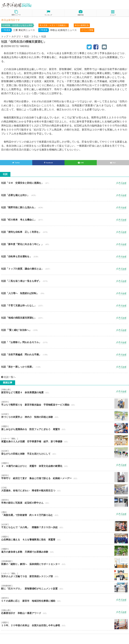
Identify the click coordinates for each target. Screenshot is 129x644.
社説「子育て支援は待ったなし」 (64, 305)
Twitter (16, 163)
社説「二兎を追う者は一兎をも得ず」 (64, 281)
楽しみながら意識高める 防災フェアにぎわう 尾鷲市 (64, 428)
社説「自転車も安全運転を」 (64, 256)
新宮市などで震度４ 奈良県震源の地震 (64, 391)
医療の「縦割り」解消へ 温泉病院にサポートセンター (64, 563)
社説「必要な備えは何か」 (64, 195)
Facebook (48, 163)
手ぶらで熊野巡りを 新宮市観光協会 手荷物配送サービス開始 (64, 404)
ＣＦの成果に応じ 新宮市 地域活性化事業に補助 (64, 600)
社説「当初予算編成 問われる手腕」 (64, 354)
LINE (81, 163)
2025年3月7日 (11, 46)
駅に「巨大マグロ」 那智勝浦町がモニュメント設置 (64, 587)
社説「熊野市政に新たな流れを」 (64, 207)
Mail (113, 163)
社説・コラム (31, 36)
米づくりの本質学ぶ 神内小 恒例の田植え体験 (64, 416)
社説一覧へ (8, 377)
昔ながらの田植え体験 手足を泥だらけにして (64, 453)
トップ (5, 36)
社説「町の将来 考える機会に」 (64, 220)
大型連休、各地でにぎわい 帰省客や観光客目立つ (64, 489)
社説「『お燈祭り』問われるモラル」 (64, 342)
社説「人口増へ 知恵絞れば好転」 (64, 293)
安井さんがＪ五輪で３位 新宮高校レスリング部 (64, 575)
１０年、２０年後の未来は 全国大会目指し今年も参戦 (64, 624)
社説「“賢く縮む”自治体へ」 (64, 330)
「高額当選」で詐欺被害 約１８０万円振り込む (64, 514)
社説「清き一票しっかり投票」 (64, 367)
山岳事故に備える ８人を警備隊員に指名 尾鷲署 (64, 538)
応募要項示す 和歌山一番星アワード (64, 612)
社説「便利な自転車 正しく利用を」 (64, 232)
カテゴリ (16, 36)
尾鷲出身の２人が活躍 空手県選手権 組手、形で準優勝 (64, 440)
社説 (44, 36)
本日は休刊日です (11, 20)
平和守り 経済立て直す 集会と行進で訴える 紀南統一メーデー (64, 477)
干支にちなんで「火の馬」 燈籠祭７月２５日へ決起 (64, 526)
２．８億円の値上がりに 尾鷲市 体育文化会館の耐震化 (64, 465)
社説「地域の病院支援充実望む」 (64, 318)
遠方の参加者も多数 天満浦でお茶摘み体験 (64, 551)
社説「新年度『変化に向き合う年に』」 (64, 244)
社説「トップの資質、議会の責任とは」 (64, 269)
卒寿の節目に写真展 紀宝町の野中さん (64, 502)
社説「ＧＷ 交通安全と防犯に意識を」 (64, 183)
